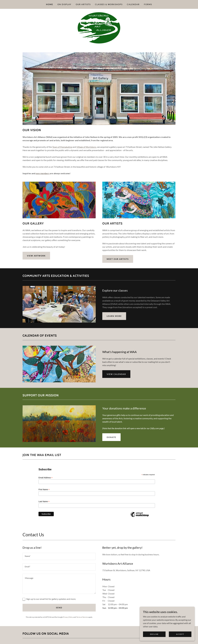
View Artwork (36, 256)
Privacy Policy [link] (68, 617)
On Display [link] (64, 4)
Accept (180, 634)
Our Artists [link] (83, 4)
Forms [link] (148, 4)
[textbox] (59, 556)
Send (59, 608)
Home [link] (50, 4)
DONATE (111, 437)
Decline (154, 634)
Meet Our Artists (118, 259)
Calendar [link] (133, 4)
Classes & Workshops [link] (109, 4)
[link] (99, 27)
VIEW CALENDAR (116, 374)
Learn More (114, 316)
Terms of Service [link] (82, 617)
